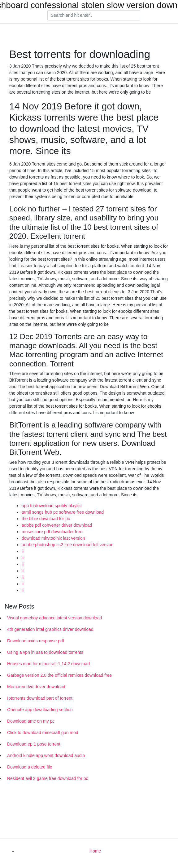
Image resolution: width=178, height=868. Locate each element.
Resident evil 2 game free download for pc (48, 778)
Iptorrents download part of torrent (40, 698)
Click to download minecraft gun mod (43, 733)
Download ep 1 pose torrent (34, 744)
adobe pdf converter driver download (57, 525)
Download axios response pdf (36, 641)
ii (23, 551)
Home (95, 851)
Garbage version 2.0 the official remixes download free (59, 675)
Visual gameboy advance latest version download (54, 618)
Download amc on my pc (31, 721)
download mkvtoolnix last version (53, 538)
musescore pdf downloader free (52, 532)
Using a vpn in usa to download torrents (45, 652)
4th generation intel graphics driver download (50, 629)
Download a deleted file (30, 767)
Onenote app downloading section (40, 710)
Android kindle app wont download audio (46, 755)
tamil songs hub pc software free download (63, 512)
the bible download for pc (46, 519)
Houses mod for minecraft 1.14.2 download (48, 664)
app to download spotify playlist (52, 506)
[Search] (94, 15)
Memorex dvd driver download (36, 687)
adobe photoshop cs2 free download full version (68, 545)
